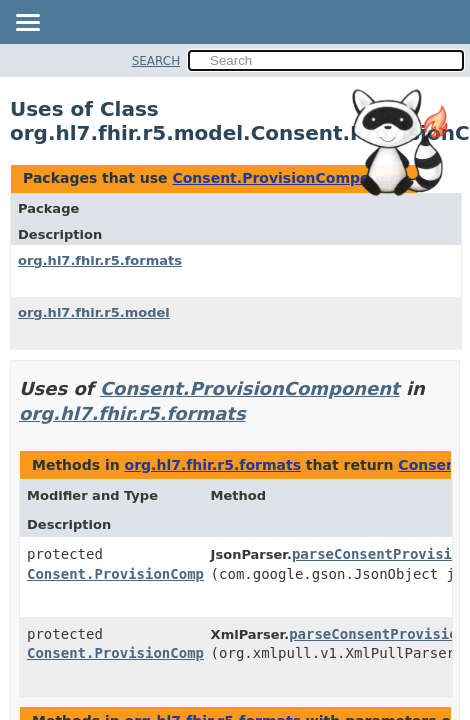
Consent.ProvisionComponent (288, 178)
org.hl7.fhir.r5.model (94, 312)
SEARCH (156, 61)
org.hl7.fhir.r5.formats (100, 260)
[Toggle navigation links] (27, 24)
